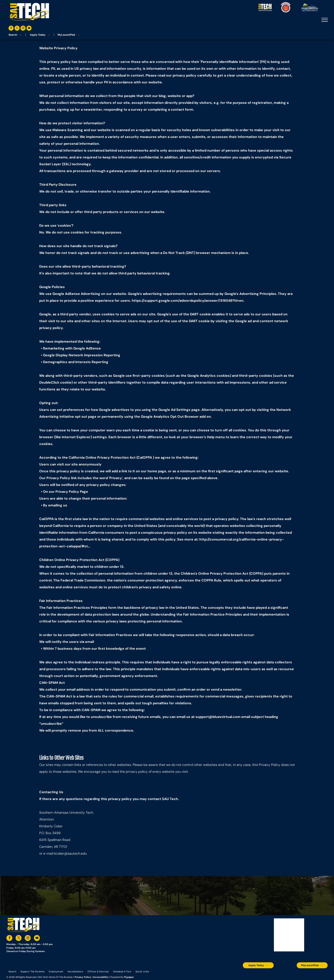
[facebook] (11, 29)
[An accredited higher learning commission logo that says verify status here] (267, 975)
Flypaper (129, 977)
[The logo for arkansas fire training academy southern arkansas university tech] (319, 975)
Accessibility (101, 977)
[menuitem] (12, 971)
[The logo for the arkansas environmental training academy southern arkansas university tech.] (232, 975)
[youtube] (29, 29)
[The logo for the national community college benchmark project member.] (302, 975)
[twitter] (17, 29)
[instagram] (23, 29)
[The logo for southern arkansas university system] (284, 975)
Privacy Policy (83, 977)
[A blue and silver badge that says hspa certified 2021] (249, 975)
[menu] (325, 20)
